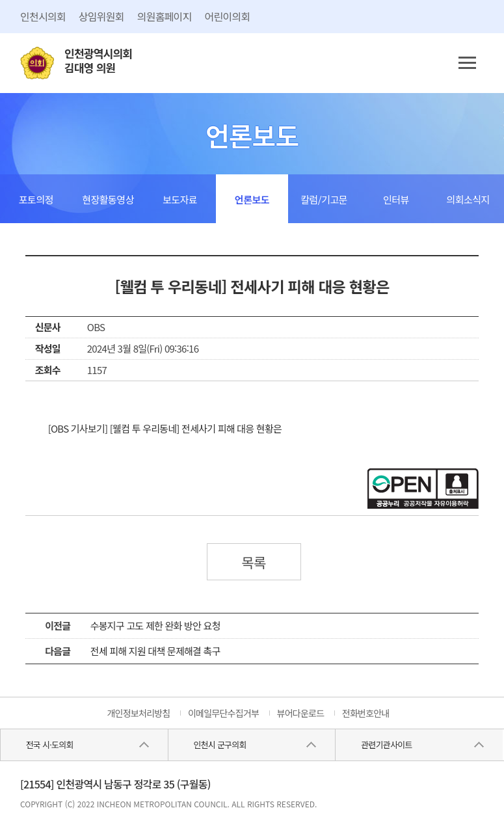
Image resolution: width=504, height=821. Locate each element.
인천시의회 (43, 16)
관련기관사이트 (386, 745)
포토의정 (36, 199)
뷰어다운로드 (301, 713)
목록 (254, 562)
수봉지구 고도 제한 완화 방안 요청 (155, 626)
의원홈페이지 (165, 16)
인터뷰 (396, 199)
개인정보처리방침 (138, 713)
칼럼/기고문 (324, 199)
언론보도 (252, 199)
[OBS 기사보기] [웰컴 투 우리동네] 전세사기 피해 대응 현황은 (165, 428)
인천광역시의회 (98, 61)
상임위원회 (101, 16)
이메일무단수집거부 (223, 713)
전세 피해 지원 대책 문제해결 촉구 (155, 651)
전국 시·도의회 (50, 745)
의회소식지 (468, 199)
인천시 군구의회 (219, 745)
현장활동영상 (108, 199)
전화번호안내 (366, 713)
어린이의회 (228, 16)
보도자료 (180, 199)
